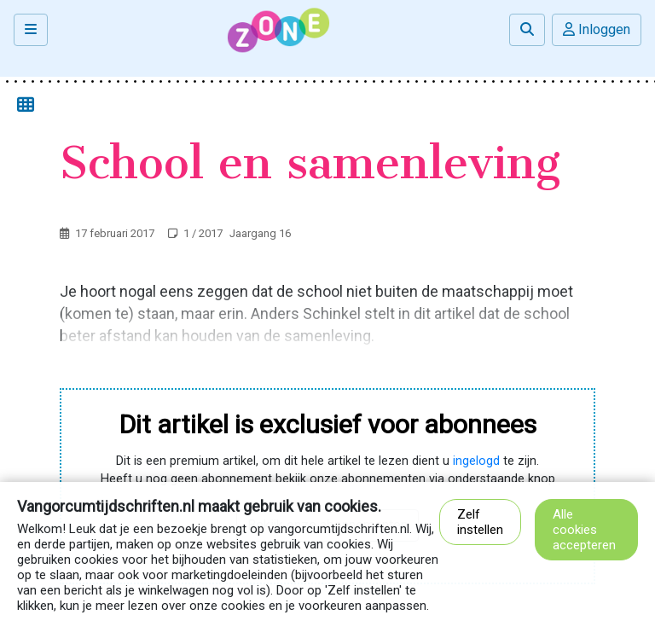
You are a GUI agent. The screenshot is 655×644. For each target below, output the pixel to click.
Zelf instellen (480, 522)
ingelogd (476, 461)
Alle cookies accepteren (584, 530)
